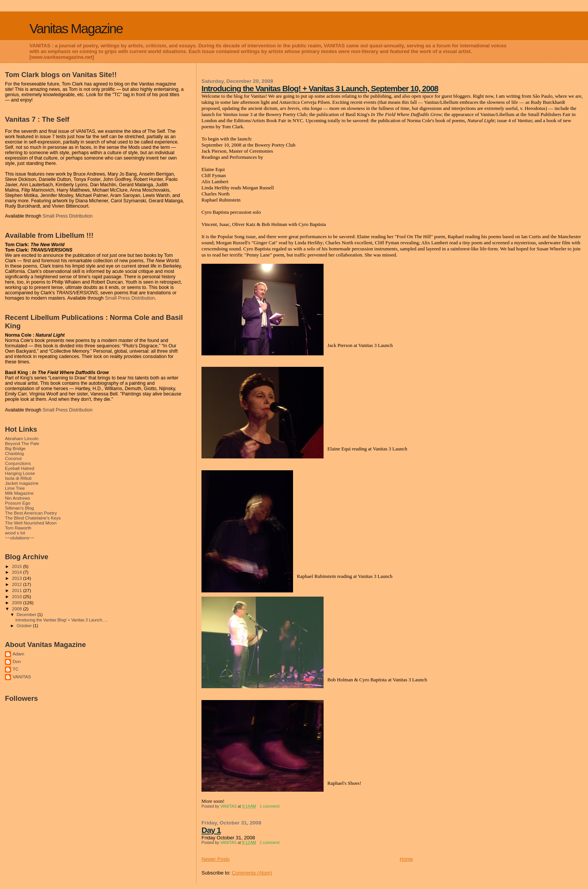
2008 (17, 609)
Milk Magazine (19, 493)
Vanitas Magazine (76, 28)
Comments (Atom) (252, 873)
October (25, 626)
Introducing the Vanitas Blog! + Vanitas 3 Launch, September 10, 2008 (320, 88)
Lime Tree (15, 488)
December (27, 615)
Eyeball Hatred (20, 468)
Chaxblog (14, 453)
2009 (17, 603)
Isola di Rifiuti (18, 478)
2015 (17, 566)
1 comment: (270, 806)
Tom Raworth (18, 528)
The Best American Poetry (31, 513)
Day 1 (211, 830)
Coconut (13, 458)
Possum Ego (18, 503)
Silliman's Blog (19, 508)
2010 (17, 596)
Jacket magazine (22, 483)
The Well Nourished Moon (31, 523)
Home (407, 859)
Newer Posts (216, 859)
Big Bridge (15, 448)
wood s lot (15, 533)
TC (16, 669)
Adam (19, 654)
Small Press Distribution (68, 216)
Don (17, 661)
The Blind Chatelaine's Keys (33, 518)
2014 (17, 572)
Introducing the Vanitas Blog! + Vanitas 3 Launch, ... (61, 620)
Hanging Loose (20, 473)
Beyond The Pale (22, 443)
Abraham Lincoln (22, 438)
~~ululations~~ (20, 538)
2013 (17, 578)
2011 (17, 590)
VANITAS (22, 677)
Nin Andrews (18, 498)
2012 (17, 584)
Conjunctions (18, 463)
